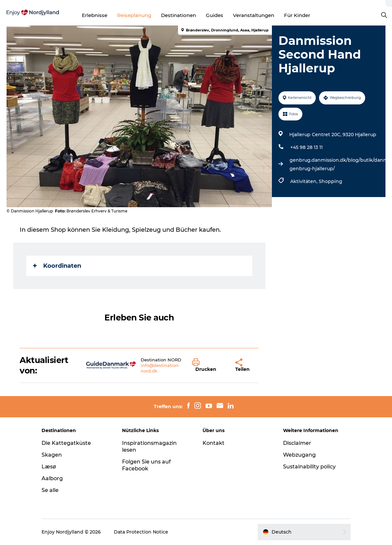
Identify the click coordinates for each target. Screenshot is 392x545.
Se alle (50, 490)
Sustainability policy (309, 467)
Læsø (49, 467)
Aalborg (52, 478)
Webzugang (299, 455)
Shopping (330, 181)
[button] (209, 365)
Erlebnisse (95, 15)
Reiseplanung (134, 15)
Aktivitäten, (304, 181)
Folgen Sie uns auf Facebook (146, 465)
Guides (214, 15)
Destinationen (178, 15)
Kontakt (214, 443)
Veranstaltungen (254, 15)
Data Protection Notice (141, 532)
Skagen (52, 455)
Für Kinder (297, 15)
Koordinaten (57, 266)
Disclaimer (297, 443)
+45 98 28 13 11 (306, 147)
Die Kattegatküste (66, 443)
